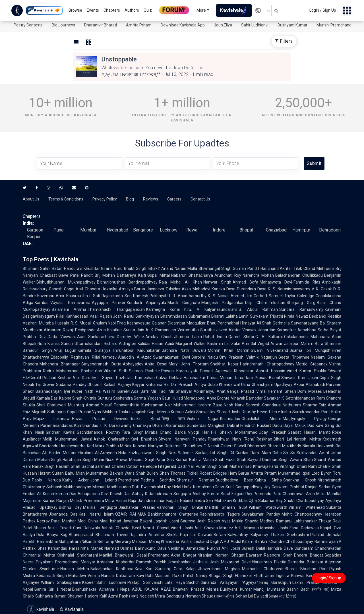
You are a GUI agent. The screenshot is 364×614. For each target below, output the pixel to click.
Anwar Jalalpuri (285, 344)
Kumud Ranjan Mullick (62, 501)
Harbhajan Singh (77, 460)
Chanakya (142, 425)
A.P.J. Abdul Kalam (237, 541)
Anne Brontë (218, 398)
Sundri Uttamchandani (82, 344)
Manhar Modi (74, 521)
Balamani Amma (69, 309)
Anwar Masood (130, 460)
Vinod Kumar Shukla (306, 371)
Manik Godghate (184, 303)
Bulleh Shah (158, 473)
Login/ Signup (329, 578)
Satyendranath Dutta (101, 364)
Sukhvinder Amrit (313, 453)
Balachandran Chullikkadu (299, 275)
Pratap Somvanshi (145, 582)
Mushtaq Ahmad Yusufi (90, 405)
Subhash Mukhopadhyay (69, 487)
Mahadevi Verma (84, 576)
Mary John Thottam (189, 364)
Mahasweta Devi (276, 282)
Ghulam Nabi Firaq (109, 323)
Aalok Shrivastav (200, 412)
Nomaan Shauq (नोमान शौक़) (210, 596)
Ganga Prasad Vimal (247, 391)
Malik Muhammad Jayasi (67, 439)
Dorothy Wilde (130, 337)
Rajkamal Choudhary (183, 446)
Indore (219, 230)
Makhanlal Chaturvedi (263, 569)
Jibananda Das (63, 514)
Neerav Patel (49, 521)
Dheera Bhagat (309, 555)
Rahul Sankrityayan (141, 316)
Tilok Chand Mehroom (314, 268)
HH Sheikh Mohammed (234, 432)
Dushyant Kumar (292, 25)
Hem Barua (239, 473)
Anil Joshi (231, 548)
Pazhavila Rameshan (135, 378)
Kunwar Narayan (148, 446)
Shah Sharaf (315, 460)
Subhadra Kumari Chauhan (59, 596)
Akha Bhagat (184, 555)
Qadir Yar (186, 466)
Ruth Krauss (49, 344)
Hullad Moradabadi (189, 398)
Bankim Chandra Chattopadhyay (284, 541)
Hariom (92, 596)
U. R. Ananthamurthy (187, 296)
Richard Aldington (120, 344)
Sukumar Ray (270, 501)
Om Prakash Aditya (189, 384)
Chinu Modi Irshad (105, 521)
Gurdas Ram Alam (253, 453)
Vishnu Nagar (203, 419)
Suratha (207, 330)
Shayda (252, 521)
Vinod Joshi (182, 528)
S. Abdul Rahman (258, 309)
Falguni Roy (242, 494)
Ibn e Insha (281, 412)
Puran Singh (207, 466)
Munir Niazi (104, 460)
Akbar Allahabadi (309, 384)
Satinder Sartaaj (193, 453)
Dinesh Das (120, 494)
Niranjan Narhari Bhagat (221, 555)
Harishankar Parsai (201, 378)
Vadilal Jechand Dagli (200, 541)
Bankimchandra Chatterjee (173, 514)
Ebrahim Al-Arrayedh (97, 453)
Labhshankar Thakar (313, 521)
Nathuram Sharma (300, 405)
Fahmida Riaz (307, 282)
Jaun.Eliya (223, 25)
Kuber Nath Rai (87, 391)
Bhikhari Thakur (116, 412)
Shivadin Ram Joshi (300, 378)
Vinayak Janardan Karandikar (269, 330)
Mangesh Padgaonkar (223, 303)
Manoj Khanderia (164, 541)
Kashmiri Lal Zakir (224, 344)
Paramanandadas (57, 425)
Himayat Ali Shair (256, 323)
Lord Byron (322, 473)
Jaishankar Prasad (137, 507)
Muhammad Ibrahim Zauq (198, 405)
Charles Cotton (125, 466)
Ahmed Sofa (245, 282)
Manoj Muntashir (269, 589)
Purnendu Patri (267, 494)
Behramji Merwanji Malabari (123, 541)
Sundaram (304, 548)
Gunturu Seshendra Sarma (122, 398)
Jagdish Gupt (144, 412)
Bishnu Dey (70, 507)
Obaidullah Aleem (261, 419)
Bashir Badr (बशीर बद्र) (308, 589)
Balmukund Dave (151, 548)
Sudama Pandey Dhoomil (79, 384)
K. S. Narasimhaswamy (289, 289)
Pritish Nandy (195, 576)
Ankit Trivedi (60, 528)
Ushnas (127, 548)
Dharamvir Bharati (101, 25)
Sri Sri (289, 453)
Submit (314, 163)
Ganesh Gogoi (62, 289)
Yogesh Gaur (159, 398)
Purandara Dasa (252, 289)
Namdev (109, 357)
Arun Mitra (316, 494)
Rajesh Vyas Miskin (226, 521)
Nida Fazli (128, 453)
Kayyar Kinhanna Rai (151, 384)
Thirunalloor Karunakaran (136, 350)
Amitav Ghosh (159, 337)
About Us (31, 199)
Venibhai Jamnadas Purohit (194, 548)
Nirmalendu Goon (209, 487)
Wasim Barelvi (116, 391)
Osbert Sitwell (233, 446)
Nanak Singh (43, 466)
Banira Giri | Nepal (53, 589)
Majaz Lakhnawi (52, 419)
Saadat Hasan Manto (309, 432)
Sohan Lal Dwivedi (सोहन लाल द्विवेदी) (266, 596)
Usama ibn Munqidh (310, 350)
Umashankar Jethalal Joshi (194, 562)
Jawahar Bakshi (137, 521)
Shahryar (184, 391)
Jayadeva (155, 289)
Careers (174, 199)
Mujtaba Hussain (54, 323)
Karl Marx (96, 446)
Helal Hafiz (182, 487)
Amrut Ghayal (156, 528)
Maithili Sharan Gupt (226, 507)
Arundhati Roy (228, 275)
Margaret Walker (191, 344)
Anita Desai (156, 364)
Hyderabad (117, 230)
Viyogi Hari (199, 432)
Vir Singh (288, 466)
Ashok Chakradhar (111, 439)
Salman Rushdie (144, 371)
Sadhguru (175, 596)
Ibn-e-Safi (91, 296)
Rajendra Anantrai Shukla (154, 535)
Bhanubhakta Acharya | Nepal (101, 589)
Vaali (94, 316)
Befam (220, 535)
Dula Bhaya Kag (52, 535)
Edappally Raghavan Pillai (75, 357)
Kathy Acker (76, 480)
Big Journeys (63, 25)
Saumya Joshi (193, 521)
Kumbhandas (86, 425)
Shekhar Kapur (224, 364)
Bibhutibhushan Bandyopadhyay (127, 282)
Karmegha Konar (163, 309)
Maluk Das (305, 425)
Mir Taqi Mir (163, 391)
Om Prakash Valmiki (239, 357)
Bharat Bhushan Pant (306, 569)
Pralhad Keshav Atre (61, 378)
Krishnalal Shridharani (77, 555)
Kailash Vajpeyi (117, 384)
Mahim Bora (312, 344)
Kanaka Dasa (224, 289)
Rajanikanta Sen (117, 296)
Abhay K (140, 494)
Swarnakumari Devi (171, 357)
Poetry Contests (28, 25)
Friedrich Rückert (256, 425)
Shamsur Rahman (195, 480)
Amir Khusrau (68, 296)
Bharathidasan (174, 316)
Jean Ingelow (277, 576)
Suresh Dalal (253, 548)
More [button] (201, 10)
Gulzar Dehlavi (169, 378)
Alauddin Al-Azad (135, 357)
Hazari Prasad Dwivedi (100, 419)
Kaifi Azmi (109, 596)
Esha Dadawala (304, 528)
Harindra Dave (280, 548)
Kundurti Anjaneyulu (146, 303)
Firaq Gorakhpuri (275, 582)
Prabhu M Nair (119, 446)
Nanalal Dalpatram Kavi (123, 576)
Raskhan (264, 439)
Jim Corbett (257, 296)
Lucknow (169, 230)
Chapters (112, 10)
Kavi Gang (325, 425)
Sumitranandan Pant (311, 412)
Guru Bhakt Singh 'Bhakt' (137, 268)
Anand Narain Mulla (179, 268)
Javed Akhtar (228, 330)
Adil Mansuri (247, 528)
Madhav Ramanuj (276, 521)
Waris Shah (135, 473)
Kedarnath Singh (52, 576)
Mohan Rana (231, 378)
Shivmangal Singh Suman (222, 268)
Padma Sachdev (158, 480)
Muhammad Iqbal (294, 473)
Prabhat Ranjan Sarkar (310, 487)
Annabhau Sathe (313, 330)
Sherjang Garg (301, 303)
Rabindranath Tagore (220, 514)
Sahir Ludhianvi (255, 25)
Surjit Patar (155, 460)
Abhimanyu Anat (210, 391)
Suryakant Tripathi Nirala (272, 316)
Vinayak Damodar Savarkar (255, 398)
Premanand (159, 555)
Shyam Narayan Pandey (182, 439)
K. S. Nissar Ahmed (226, 296)
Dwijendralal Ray (156, 487)
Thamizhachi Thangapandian (116, 309)
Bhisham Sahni (37, 268)
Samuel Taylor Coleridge (291, 296)
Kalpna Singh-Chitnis (78, 398)
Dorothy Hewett (256, 412)
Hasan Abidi (163, 344)
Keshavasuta (139, 323)
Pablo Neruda (46, 480)
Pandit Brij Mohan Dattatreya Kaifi (113, 275)
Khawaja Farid (266, 466)
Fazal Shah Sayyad (243, 460)
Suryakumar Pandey (261, 514)
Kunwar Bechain (306, 576)
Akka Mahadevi (196, 289)
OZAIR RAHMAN (131, 514)
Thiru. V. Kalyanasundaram (210, 309)
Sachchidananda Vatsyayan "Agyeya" (222, 582)
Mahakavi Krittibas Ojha (236, 501)
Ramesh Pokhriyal (150, 296)
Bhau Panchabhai (223, 323)
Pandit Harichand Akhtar (270, 268)
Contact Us (200, 199)
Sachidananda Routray (99, 432)
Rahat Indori (215, 337)
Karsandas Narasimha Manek (76, 548)
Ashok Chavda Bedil (121, 528)
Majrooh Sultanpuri (49, 412)
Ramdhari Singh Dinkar (180, 507)
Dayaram (254, 555)
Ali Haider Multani (59, 453)
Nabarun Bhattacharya (192, 275)
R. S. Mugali (81, 323)
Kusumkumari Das (60, 494)
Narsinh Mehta (75, 569)
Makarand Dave (236, 562)
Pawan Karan (174, 371)
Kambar (42, 303)
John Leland (104, 480)
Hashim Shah (68, 466)
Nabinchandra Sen (197, 501)
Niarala (309, 446)
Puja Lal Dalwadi (196, 535)
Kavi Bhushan (144, 439)
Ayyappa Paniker (109, 303)
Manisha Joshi (274, 528)
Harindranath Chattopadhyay (267, 364)
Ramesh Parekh (151, 562)
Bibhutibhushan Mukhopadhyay (66, 282)
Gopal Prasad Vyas (84, 412)
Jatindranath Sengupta (170, 494)
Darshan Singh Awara (282, 460)
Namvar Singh (217, 282)
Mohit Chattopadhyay (302, 514)
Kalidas (144, 344)
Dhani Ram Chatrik (314, 466)
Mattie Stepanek (312, 364)
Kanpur (34, 237)
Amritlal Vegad (255, 344)
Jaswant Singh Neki (157, 453)
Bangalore (143, 230)
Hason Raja (126, 501)
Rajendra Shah (278, 555)
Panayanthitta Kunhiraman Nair (143, 405)
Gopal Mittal (159, 275)
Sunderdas (197, 425)
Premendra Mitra (99, 501)
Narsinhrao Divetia (269, 562)
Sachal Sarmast (96, 466)
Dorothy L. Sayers (98, 378)
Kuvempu (46, 296)
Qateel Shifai (241, 337)
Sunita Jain (134, 330)
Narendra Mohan (258, 275)
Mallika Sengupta (100, 507)
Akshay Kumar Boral (211, 494)
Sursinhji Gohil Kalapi (176, 569)
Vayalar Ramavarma (70, 303)
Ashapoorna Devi (93, 494)
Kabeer (89, 582)
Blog (130, 199)
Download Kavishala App (183, 25)
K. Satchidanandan (298, 398)
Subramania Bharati (206, 316)
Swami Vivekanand (269, 350)
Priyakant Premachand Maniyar (66, 562)
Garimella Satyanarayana (296, 323)
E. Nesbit (211, 446)
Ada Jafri (140, 391)
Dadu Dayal (283, 425)
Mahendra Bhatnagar (60, 364)
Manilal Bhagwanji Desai (123, 555)
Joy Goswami (276, 487)
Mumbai (88, 230)
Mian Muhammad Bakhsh (100, 473)
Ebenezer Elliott (249, 576)
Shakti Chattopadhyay (304, 501)
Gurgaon (35, 230)
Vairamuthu (188, 330)
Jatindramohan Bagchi (158, 501)
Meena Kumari (170, 412)
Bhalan (40, 528)
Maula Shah (214, 460)
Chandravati (294, 494)
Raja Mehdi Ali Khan (180, 282)
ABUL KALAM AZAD (152, 589)
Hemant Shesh (282, 391)
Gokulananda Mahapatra (307, 337)
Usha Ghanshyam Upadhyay (267, 384)
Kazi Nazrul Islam (96, 514)
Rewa (192, 230)
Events (93, 10)
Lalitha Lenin (237, 316)
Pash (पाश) (129, 596)
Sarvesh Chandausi (263, 405)
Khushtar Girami (98, 268)
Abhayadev (133, 364)
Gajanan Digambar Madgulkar (179, 323)
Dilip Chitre (256, 303)
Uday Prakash (272, 432)
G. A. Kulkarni (269, 337)
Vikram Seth (115, 371)
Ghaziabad (276, 230)
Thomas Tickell (184, 473)
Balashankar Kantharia (112, 569)
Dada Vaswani (62, 337)
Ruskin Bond (145, 419)
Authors (132, 10)
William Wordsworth (268, 507)
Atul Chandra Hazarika (97, 289)
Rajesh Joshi (111, 316)
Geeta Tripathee (294, 357)
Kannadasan (77, 316)
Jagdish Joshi (166, 521)
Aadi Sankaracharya (96, 337)
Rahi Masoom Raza (164, 576)
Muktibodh (292, 446)
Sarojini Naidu (205, 357)
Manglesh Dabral (223, 425)
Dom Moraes (310, 391)
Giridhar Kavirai (60, 432)
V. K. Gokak (322, 289)
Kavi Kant (144, 569)
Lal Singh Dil (222, 453)
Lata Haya (175, 582)
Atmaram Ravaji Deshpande (70, 330)
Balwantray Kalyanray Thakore (257, 535)
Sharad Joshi (228, 412)
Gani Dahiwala (87, 528)
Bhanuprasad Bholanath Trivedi (99, 535)
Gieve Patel (69, 275)
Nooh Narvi (234, 405)
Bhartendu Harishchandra (62, 446)
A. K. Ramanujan (161, 330)
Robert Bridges (213, 473)
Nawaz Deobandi (311, 316)
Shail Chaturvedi (51, 405)
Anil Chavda (206, 528)
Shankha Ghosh (300, 480)
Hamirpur (301, 230)
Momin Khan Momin (228, 350)
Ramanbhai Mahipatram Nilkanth (67, 541)
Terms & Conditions (66, 199)
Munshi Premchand (334, 25)
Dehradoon (330, 230)
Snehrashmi (298, 535)
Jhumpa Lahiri (188, 337)
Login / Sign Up (323, 10)
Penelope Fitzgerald (158, 466)
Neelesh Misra (152, 596)
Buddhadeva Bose (234, 480)
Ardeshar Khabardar (116, 562)
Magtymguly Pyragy (305, 419)
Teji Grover (45, 384)
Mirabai (152, 432)
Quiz (148, 10)
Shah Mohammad (235, 466)
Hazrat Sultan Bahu (56, 473)
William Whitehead (307, 507)
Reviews (151, 199)
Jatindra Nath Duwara (184, 350)
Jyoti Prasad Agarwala (210, 371)
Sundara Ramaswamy (301, 309)
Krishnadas (230, 419)
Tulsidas (173, 289)
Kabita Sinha (268, 480)
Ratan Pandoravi (67, 268)
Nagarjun (269, 357)
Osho (277, 453)
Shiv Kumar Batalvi (184, 460)
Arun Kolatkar (109, 330)
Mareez (226, 528)
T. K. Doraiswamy (116, 425)
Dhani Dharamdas (169, 425)
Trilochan (277, 303)
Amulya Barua (132, 289)
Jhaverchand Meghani (219, 569)
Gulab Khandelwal (224, 384)
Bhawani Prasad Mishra (196, 589)
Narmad (112, 548)
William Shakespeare (61, 582)
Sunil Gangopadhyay (244, 487)
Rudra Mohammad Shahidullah (73, 371)
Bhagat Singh (221, 576)
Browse (75, 10)
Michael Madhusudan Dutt (116, 487)
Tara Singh (133, 432)
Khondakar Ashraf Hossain (260, 371)
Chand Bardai (173, 432)
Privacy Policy (105, 199)
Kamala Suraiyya (94, 350)
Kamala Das (47, 398)
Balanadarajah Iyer (53, 391)
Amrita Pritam (139, 25)
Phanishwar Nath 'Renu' (231, 439)
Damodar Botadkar (306, 562)
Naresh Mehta (307, 439)
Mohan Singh (49, 460)
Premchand (129, 480)
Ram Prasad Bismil (262, 378)
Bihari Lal (283, 439)
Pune (59, 230)
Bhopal (246, 230)
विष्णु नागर (173, 419)
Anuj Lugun (65, 350)
